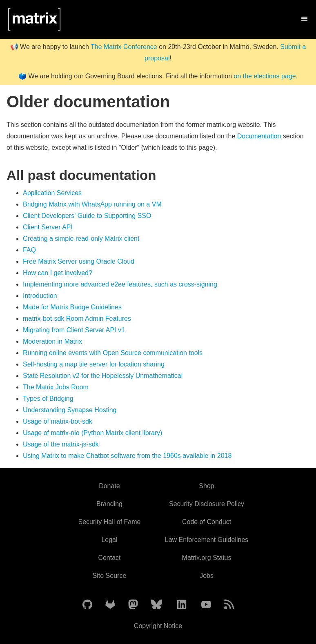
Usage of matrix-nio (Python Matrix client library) (92, 433)
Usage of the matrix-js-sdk (61, 444)
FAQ (29, 250)
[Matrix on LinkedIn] (182, 605)
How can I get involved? (58, 273)
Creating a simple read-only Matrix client (81, 239)
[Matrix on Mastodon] (133, 605)
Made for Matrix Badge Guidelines (72, 307)
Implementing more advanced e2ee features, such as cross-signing (120, 284)
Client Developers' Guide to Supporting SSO (87, 216)
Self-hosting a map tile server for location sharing (94, 364)
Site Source (110, 576)
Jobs (207, 576)
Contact (109, 558)
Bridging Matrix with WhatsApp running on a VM (92, 204)
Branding (109, 504)
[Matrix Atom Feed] (229, 605)
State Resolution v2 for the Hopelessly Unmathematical (103, 376)
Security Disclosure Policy (207, 504)
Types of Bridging (48, 399)
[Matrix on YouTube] (206, 605)
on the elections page (265, 76)
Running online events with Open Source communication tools (113, 353)
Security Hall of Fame (109, 522)
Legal (109, 540)
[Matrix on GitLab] (110, 605)
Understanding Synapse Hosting (70, 410)
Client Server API (48, 227)
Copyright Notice (158, 626)
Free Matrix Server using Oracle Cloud (79, 261)
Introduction (40, 296)
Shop (206, 486)
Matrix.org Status (207, 558)
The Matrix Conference (124, 47)
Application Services (52, 193)
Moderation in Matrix (52, 341)
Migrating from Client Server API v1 (74, 330)
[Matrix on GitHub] (87, 605)
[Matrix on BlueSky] (157, 605)
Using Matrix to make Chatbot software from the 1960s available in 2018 (127, 456)
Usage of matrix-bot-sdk (58, 421)
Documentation (259, 136)
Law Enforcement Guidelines (207, 540)
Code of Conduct (207, 522)
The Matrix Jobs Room (56, 387)
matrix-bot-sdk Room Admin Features (77, 319)
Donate (109, 486)
